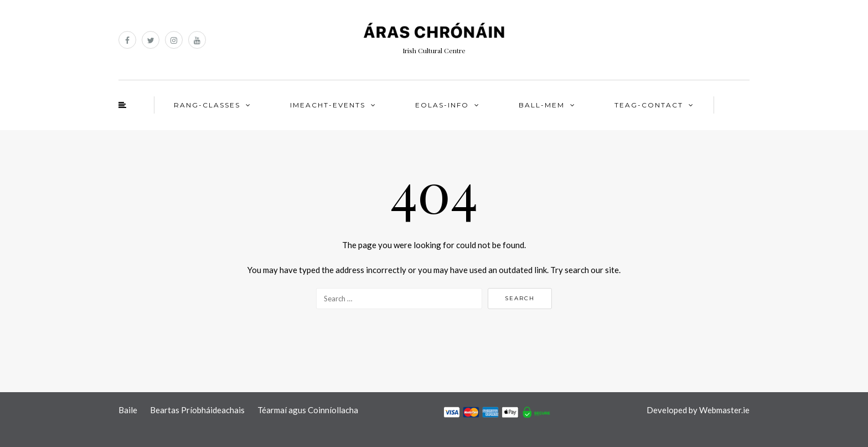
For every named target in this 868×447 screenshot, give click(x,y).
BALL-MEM (542, 105)
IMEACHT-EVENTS (328, 105)
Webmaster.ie (724, 410)
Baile (128, 410)
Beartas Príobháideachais (197, 410)
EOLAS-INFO (442, 105)
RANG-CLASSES (207, 105)
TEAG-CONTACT (649, 105)
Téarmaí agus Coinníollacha (308, 410)
